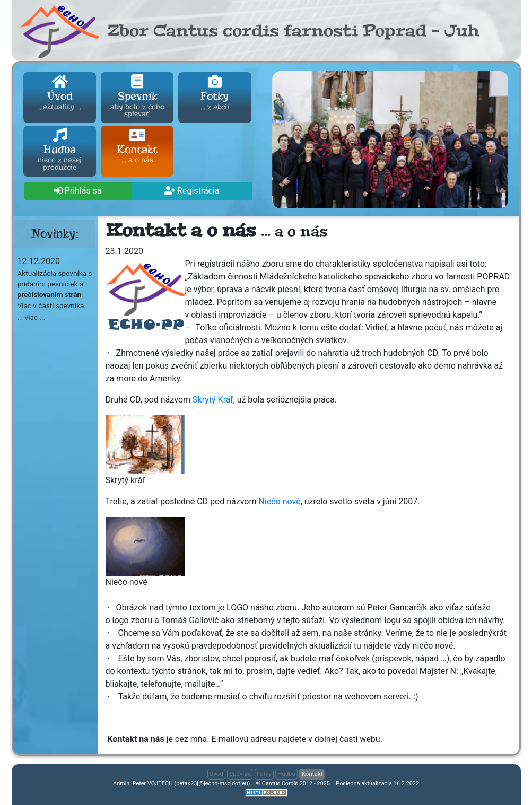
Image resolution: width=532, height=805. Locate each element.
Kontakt (137, 147)
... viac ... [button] (32, 317)
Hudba (60, 151)
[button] (78, 191)
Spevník (137, 97)
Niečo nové (279, 501)
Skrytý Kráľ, (214, 400)
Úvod (60, 93)
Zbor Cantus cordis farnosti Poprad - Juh (293, 31)
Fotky (215, 93)
